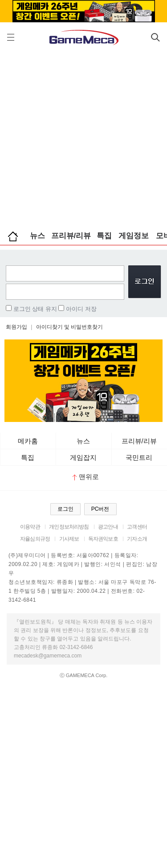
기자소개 (137, 539)
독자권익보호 (103, 539)
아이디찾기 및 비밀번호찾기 (70, 327)
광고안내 (108, 527)
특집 (104, 236)
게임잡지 (83, 457)
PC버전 (100, 509)
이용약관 (30, 527)
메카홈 (28, 441)
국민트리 (139, 457)
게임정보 (134, 236)
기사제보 (69, 539)
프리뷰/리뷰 (71, 236)
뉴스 (37, 236)
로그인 (65, 509)
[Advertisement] (83, 137)
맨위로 (86, 477)
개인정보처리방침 (69, 527)
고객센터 (137, 527)
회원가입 (16, 327)
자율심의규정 (35, 539)
